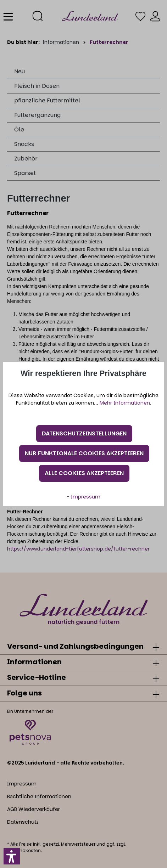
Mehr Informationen (125, 403)
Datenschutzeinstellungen (84, 433)
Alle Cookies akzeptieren (84, 473)
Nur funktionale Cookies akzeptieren (84, 453)
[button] (12, 856)
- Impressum (83, 497)
